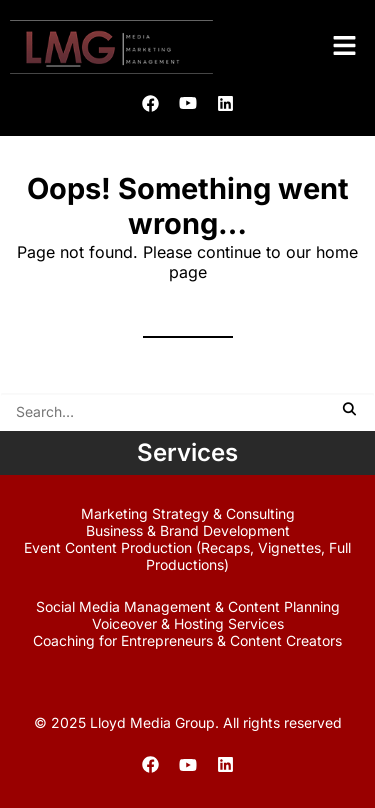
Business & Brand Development (188, 530)
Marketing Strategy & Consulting (188, 513)
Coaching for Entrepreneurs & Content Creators (187, 640)
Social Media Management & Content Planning (188, 606)
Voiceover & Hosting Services (188, 623)
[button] (345, 46)
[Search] (187, 411)
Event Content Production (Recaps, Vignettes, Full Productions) (187, 556)
